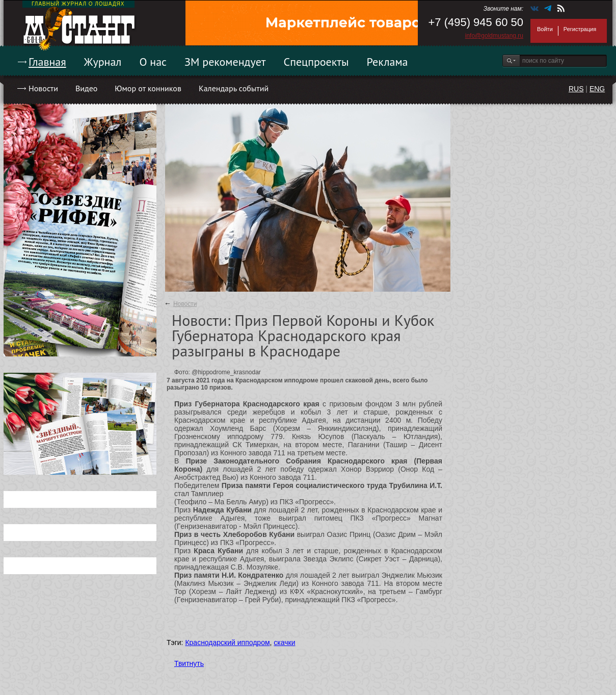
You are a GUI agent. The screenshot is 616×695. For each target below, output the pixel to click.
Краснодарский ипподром (227, 642)
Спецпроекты (316, 62)
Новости (43, 88)
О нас (153, 62)
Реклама (387, 62)
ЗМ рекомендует (225, 62)
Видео (86, 88)
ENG (597, 89)
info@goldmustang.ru (494, 36)
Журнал (103, 62)
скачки (284, 642)
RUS (576, 89)
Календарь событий (234, 88)
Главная (47, 62)
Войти (545, 29)
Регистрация (580, 29)
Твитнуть (189, 663)
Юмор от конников (148, 88)
